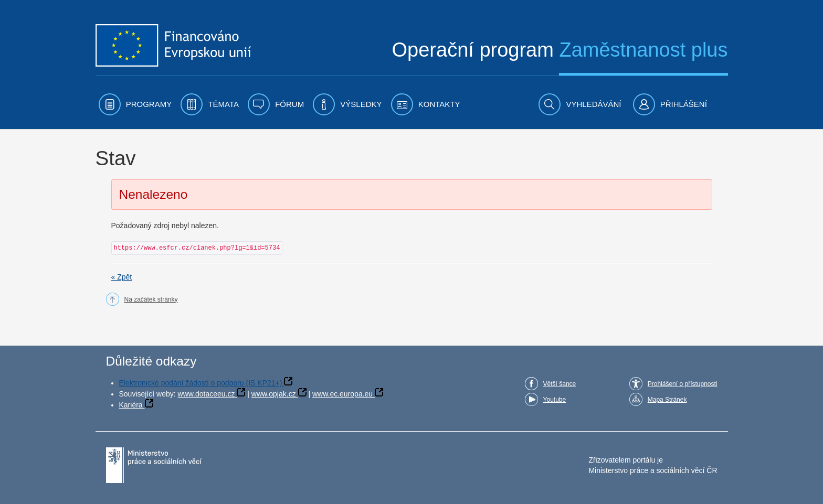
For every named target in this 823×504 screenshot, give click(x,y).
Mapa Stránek (667, 400)
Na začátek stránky (151, 299)
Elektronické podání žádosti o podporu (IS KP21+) (201, 383)
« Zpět (122, 277)
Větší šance (560, 384)
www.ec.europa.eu (342, 394)
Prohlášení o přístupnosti (683, 384)
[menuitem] (135, 104)
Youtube (555, 400)
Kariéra (131, 405)
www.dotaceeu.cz (207, 394)
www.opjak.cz (274, 394)
